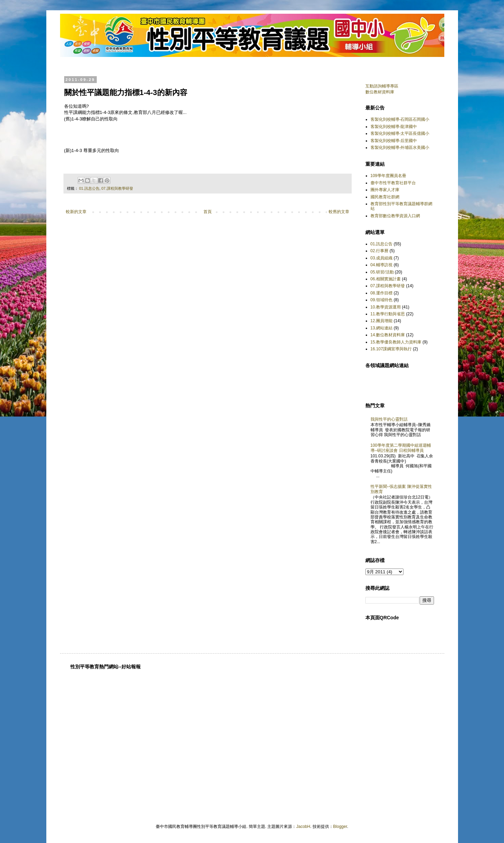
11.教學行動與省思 (388, 314)
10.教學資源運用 (386, 307)
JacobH (303, 827)
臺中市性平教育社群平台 (393, 183)
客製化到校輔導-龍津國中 (394, 127)
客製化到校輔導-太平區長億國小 (400, 133)
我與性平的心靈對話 (389, 419)
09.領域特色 (382, 300)
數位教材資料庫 (380, 92)
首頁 (208, 212)
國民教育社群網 (385, 197)
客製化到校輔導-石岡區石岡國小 (400, 119)
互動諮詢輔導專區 (382, 86)
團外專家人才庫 (385, 190)
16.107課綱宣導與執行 (391, 349)
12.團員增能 (382, 321)
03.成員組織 (382, 258)
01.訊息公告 (89, 188)
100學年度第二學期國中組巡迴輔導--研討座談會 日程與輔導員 (401, 448)
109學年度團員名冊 (388, 176)
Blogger (340, 827)
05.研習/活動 (382, 272)
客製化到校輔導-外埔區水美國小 (400, 148)
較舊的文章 (339, 212)
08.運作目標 (382, 293)
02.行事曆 (380, 251)
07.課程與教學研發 (117, 188)
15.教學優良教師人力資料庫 (396, 342)
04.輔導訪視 (382, 265)
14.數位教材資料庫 (388, 335)
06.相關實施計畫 (386, 279)
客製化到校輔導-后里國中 (394, 141)
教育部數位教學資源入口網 (395, 216)
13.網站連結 (382, 328)
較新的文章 (76, 212)
